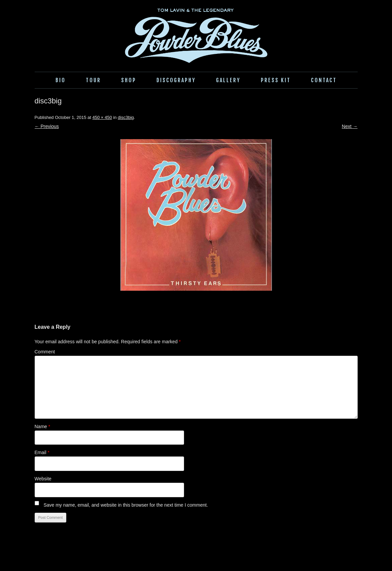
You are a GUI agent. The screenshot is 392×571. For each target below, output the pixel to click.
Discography (176, 80)
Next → (350, 126)
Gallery (228, 80)
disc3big (126, 117)
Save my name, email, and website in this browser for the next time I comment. (126, 505)
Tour (93, 80)
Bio (61, 80)
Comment (45, 352)
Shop (129, 80)
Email (42, 452)
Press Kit (276, 80)
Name (43, 426)
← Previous (47, 126)
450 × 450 (102, 117)
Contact (324, 80)
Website (43, 479)
